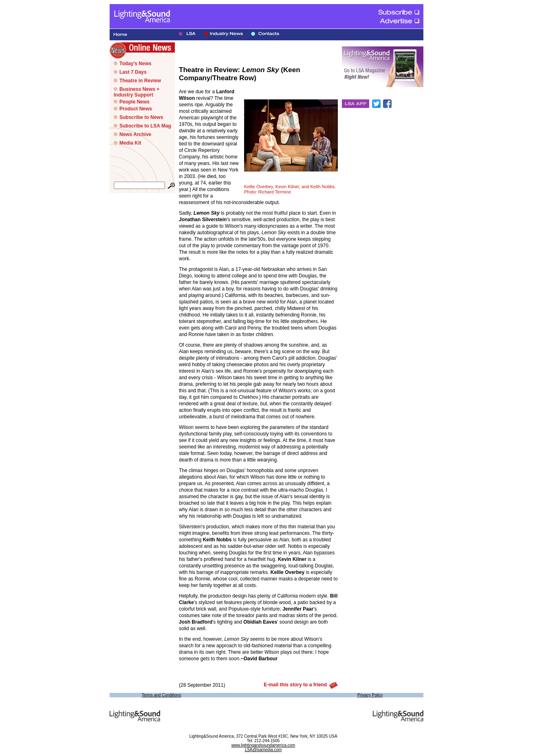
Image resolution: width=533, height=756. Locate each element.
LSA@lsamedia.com (263, 750)
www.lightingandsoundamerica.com (263, 745)
